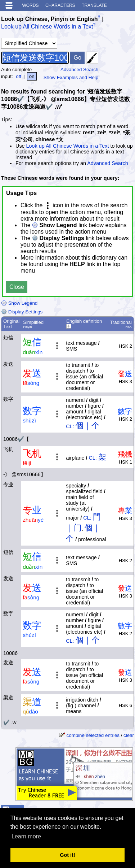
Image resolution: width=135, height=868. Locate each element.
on (32, 76)
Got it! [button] (67, 855)
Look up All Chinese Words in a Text (47, 27)
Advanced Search (79, 70)
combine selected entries (93, 735)
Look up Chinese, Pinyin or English (49, 19)
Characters (60, 5)
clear (129, 735)
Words (30, 5)
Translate (94, 5)
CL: (70, 426)
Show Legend (19, 303)
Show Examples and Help (71, 77)
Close (17, 287)
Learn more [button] (26, 836)
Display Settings (22, 312)
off (19, 76)
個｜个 (87, 426)
